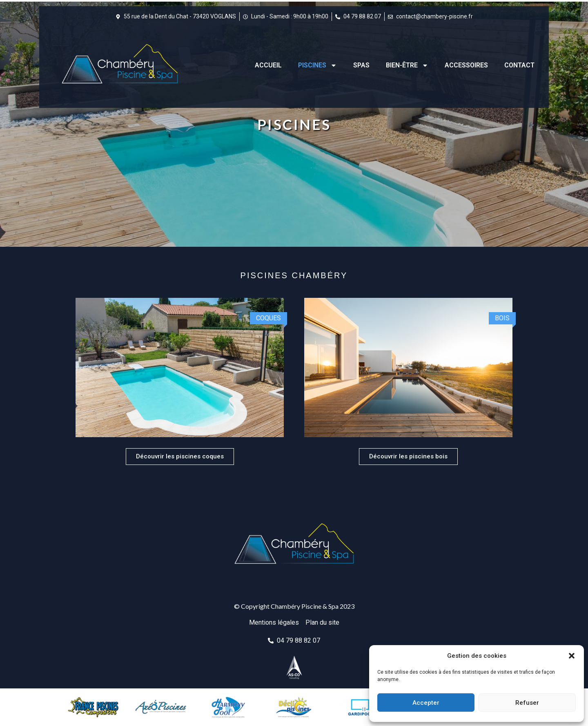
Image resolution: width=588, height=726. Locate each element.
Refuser (527, 703)
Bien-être (407, 65)
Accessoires (466, 65)
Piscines (317, 65)
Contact (519, 65)
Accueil (268, 65)
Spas (361, 65)
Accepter (426, 703)
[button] (572, 656)
